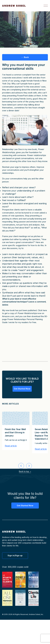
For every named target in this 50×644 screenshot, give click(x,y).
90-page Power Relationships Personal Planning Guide (25, 319)
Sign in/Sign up (15, 555)
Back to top (25, 471)
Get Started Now (22, 389)
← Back (25, 57)
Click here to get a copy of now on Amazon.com (25, 313)
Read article (11, 446)
